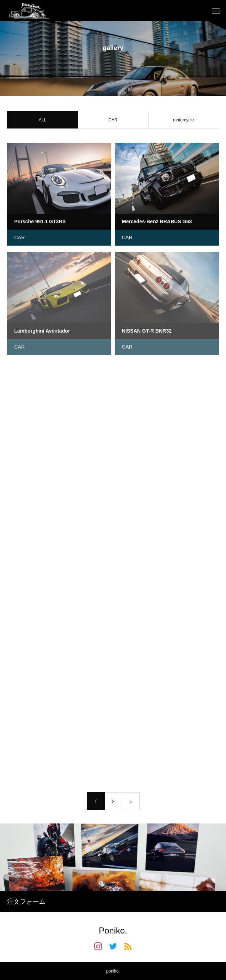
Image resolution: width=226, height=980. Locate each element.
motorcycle (183, 121)
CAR (113, 121)
